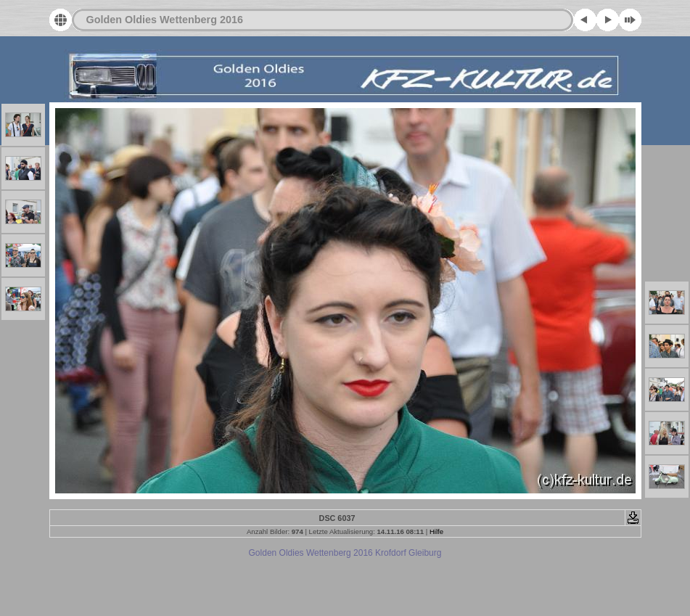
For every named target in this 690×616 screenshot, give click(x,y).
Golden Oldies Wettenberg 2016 (165, 20)
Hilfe (436, 531)
